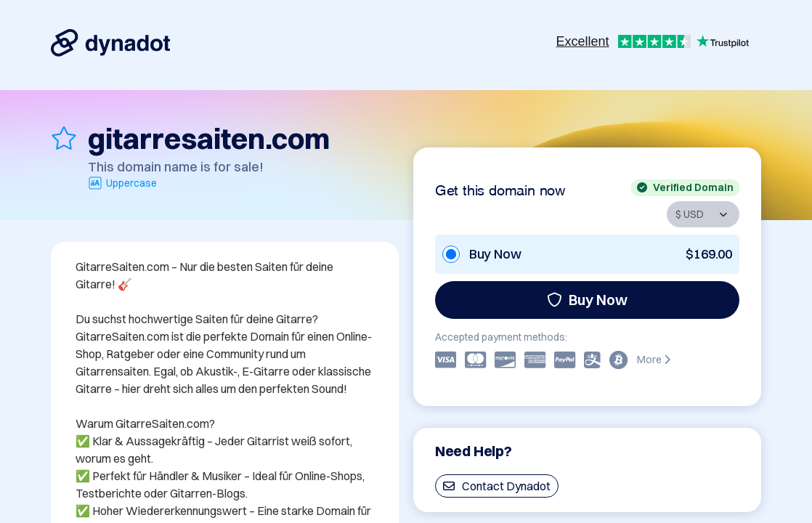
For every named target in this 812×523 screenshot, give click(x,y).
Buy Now (587, 300)
